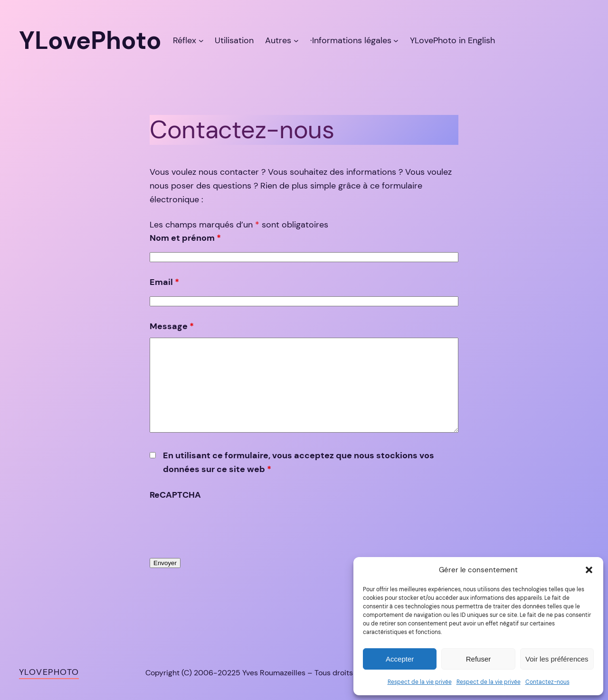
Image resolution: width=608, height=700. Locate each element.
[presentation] (222, 525)
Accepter (400, 659)
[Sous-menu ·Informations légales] (396, 41)
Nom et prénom (185, 238)
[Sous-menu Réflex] (201, 41)
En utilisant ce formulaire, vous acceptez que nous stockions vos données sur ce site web (299, 462)
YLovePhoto (49, 672)
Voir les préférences (557, 659)
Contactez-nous (547, 682)
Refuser (479, 659)
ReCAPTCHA (175, 495)
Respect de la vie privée (420, 682)
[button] (589, 570)
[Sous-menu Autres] (296, 41)
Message (172, 326)
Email (164, 282)
